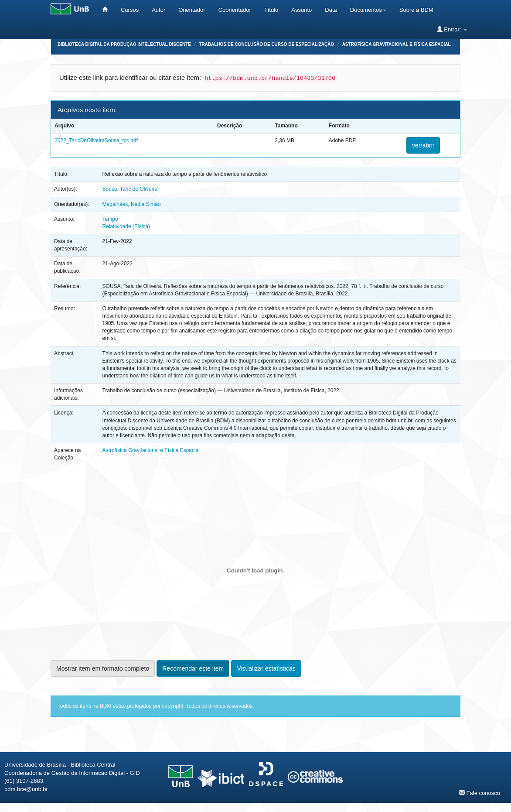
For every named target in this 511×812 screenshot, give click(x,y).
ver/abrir (423, 145)
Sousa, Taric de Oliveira (130, 189)
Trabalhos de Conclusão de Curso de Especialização (266, 44)
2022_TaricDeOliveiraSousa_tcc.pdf (96, 140)
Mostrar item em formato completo (103, 668)
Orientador (192, 10)
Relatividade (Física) (126, 226)
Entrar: (452, 29)
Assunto (301, 10)
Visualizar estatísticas (266, 668)
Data (331, 10)
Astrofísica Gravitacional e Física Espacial (397, 44)
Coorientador (235, 10)
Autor (158, 10)
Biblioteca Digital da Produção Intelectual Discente (124, 44)
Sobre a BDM (416, 10)
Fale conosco (480, 793)
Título (271, 10)
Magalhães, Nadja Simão (132, 204)
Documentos (368, 10)
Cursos (130, 10)
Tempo (110, 219)
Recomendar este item (193, 668)
